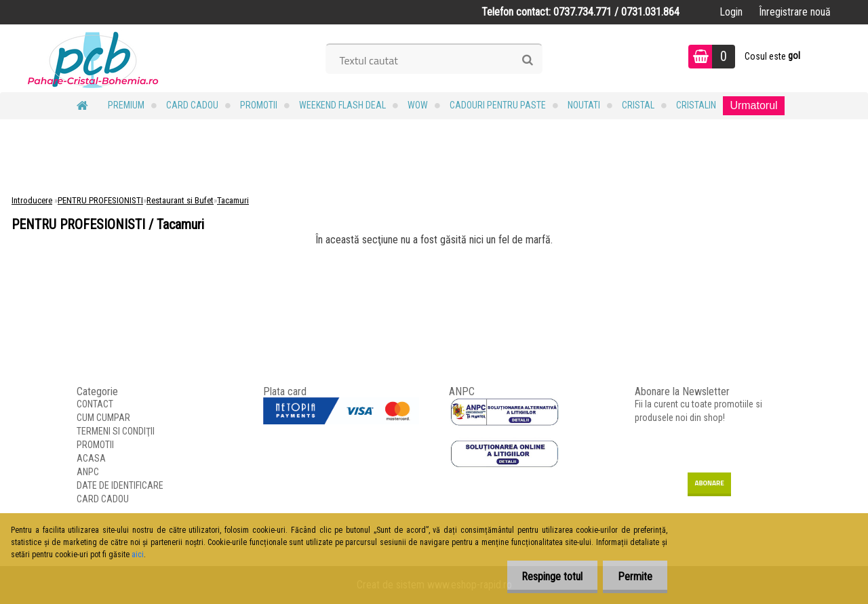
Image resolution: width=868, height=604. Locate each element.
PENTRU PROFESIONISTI (100, 200)
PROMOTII (259, 105)
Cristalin (696, 105)
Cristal (638, 105)
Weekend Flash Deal (342, 105)
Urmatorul (753, 105)
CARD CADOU (192, 105)
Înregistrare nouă (795, 12)
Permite (633, 577)
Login (731, 12)
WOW (418, 105)
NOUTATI (584, 105)
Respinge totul (546, 577)
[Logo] (93, 58)
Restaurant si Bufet (180, 200)
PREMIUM (126, 105)
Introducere (32, 200)
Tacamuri (233, 200)
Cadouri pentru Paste (498, 105)
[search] (527, 60)
